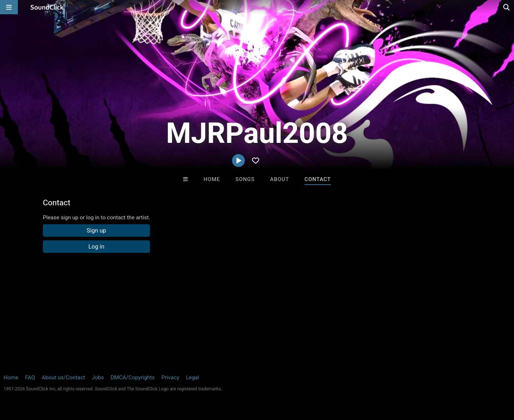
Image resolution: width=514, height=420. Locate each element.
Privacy (170, 377)
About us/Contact (63, 377)
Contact (318, 179)
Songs (245, 179)
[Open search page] (507, 7)
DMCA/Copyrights (133, 377)
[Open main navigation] (9, 7)
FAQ (30, 377)
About (280, 179)
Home (212, 179)
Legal (193, 377)
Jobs (98, 377)
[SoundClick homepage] (47, 7)
